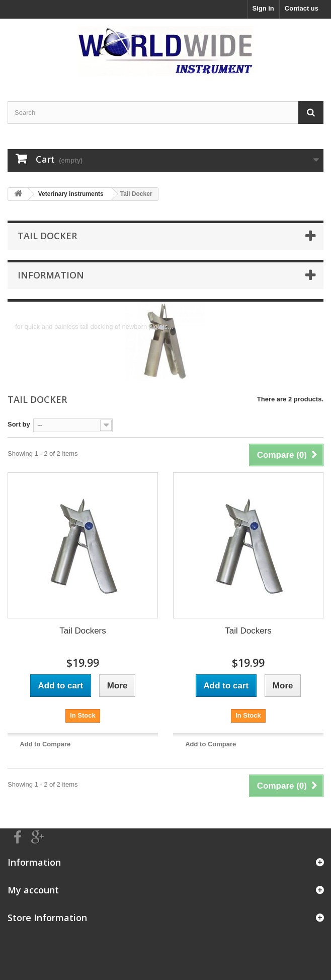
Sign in (263, 8)
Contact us (302, 8)
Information (51, 275)
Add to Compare (45, 744)
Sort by (19, 424)
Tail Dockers (83, 631)
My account (33, 890)
